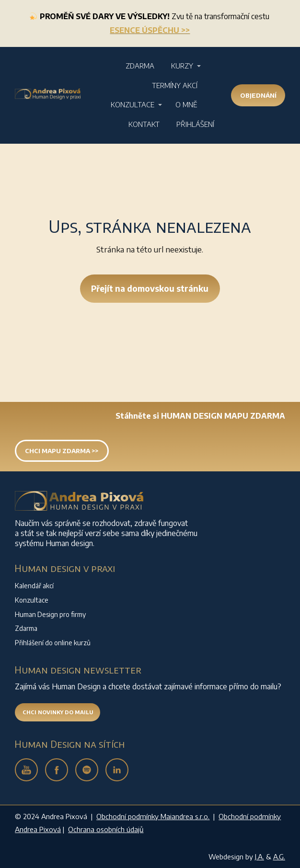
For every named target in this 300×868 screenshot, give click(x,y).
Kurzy (182, 66)
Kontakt (144, 124)
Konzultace (133, 104)
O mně (186, 104)
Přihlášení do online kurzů (53, 643)
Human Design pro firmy (50, 614)
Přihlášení (195, 124)
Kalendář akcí (34, 586)
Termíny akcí (175, 85)
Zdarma (140, 66)
